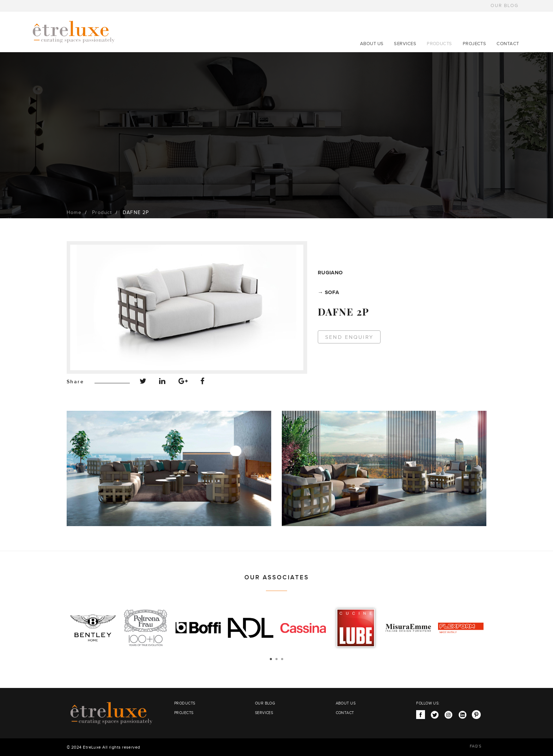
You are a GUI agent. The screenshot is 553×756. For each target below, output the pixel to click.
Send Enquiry (349, 337)
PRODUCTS (439, 44)
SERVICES (405, 44)
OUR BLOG (505, 6)
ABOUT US (372, 44)
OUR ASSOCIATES (277, 578)
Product (102, 213)
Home (74, 213)
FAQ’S (475, 746)
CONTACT (508, 44)
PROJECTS (475, 44)
